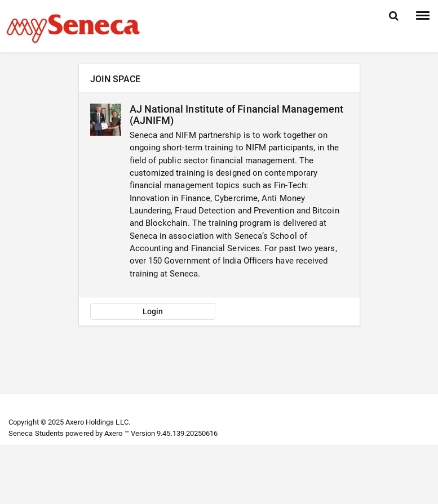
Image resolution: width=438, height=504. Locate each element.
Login (153, 311)
